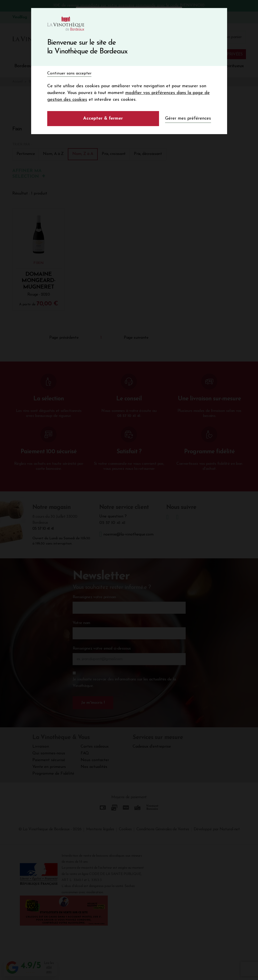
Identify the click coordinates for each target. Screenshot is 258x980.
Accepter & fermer (103, 118)
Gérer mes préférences (188, 118)
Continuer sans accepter (69, 73)
